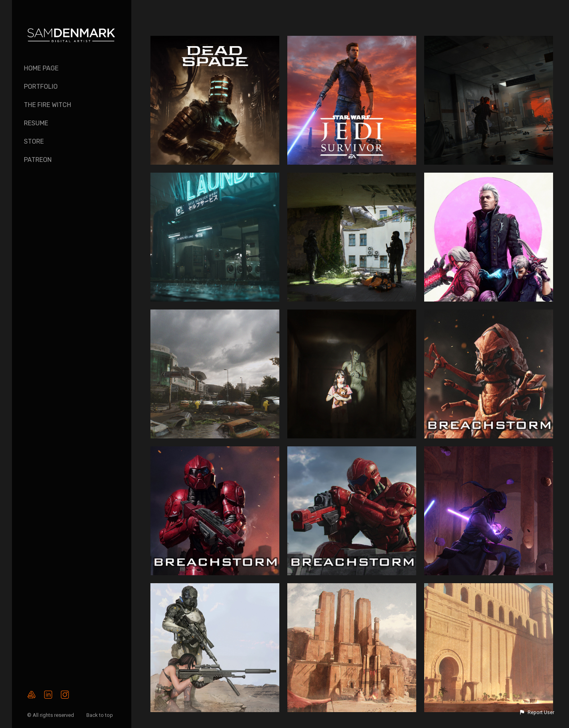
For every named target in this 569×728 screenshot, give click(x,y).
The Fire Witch (48, 105)
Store (34, 141)
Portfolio (41, 87)
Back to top (100, 715)
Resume (36, 123)
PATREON (38, 160)
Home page (41, 68)
